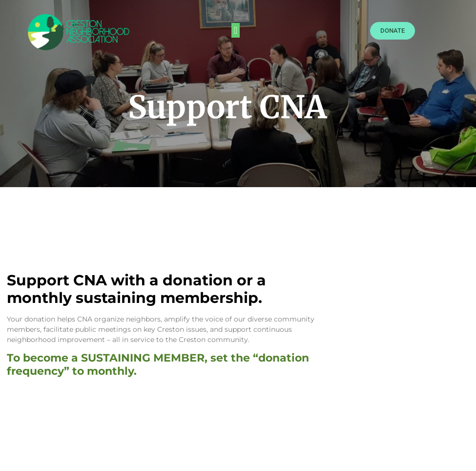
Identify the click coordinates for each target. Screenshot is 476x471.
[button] (236, 30)
